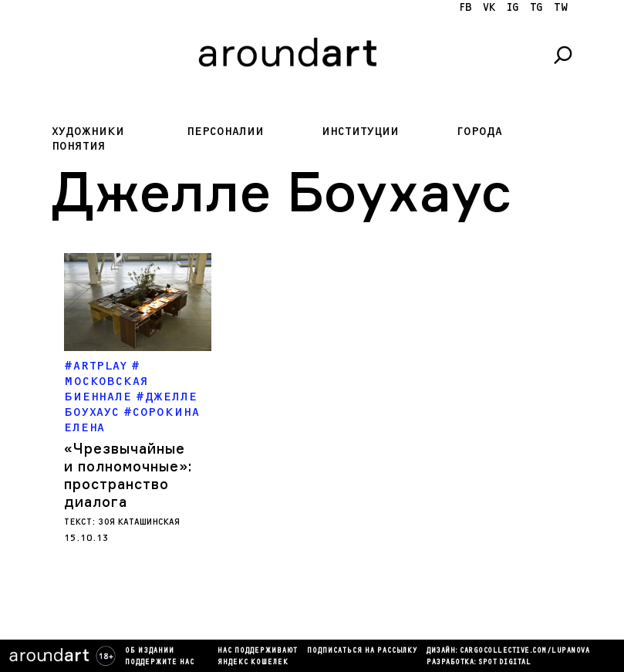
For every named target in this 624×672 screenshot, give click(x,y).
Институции (360, 132)
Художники (88, 132)
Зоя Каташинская (139, 522)
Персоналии (225, 132)
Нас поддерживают (258, 651)
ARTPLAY (100, 366)
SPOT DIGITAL (504, 663)
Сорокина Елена (132, 420)
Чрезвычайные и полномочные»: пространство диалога (128, 475)
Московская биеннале (106, 389)
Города (479, 132)
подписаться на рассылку (362, 651)
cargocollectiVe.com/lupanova (524, 651)
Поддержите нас (160, 663)
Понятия (79, 146)
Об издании (150, 651)
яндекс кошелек (253, 663)
